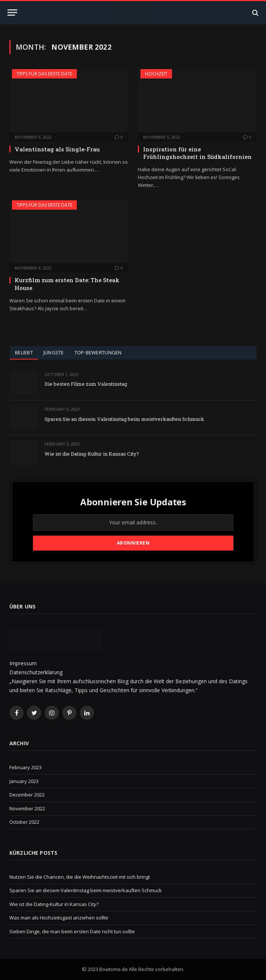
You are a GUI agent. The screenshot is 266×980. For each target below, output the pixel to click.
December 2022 (27, 795)
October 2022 (24, 822)
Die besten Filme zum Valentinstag (86, 384)
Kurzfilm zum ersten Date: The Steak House (67, 284)
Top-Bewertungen (98, 352)
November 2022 (27, 808)
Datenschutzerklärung (36, 672)
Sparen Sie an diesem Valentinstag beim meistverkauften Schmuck (124, 419)
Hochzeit (156, 74)
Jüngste (54, 352)
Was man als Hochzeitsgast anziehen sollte (59, 918)
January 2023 (24, 781)
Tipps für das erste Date (44, 74)
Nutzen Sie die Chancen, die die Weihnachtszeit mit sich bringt (80, 877)
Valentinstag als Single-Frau (57, 149)
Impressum (23, 663)
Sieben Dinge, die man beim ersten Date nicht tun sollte (72, 931)
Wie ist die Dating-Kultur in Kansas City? (92, 454)
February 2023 (25, 767)
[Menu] (12, 13)
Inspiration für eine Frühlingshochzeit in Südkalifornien (197, 153)
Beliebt (24, 352)
